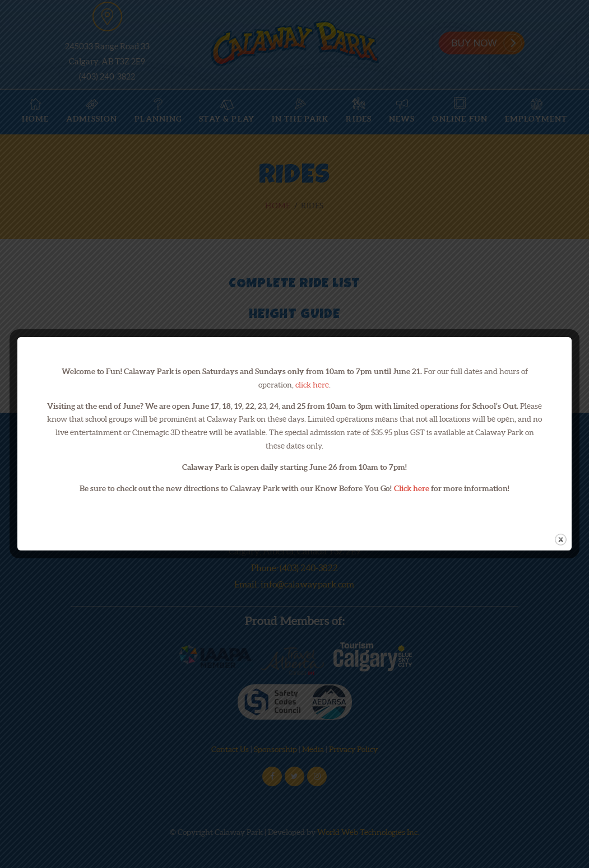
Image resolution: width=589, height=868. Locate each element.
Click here (412, 488)
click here (312, 385)
